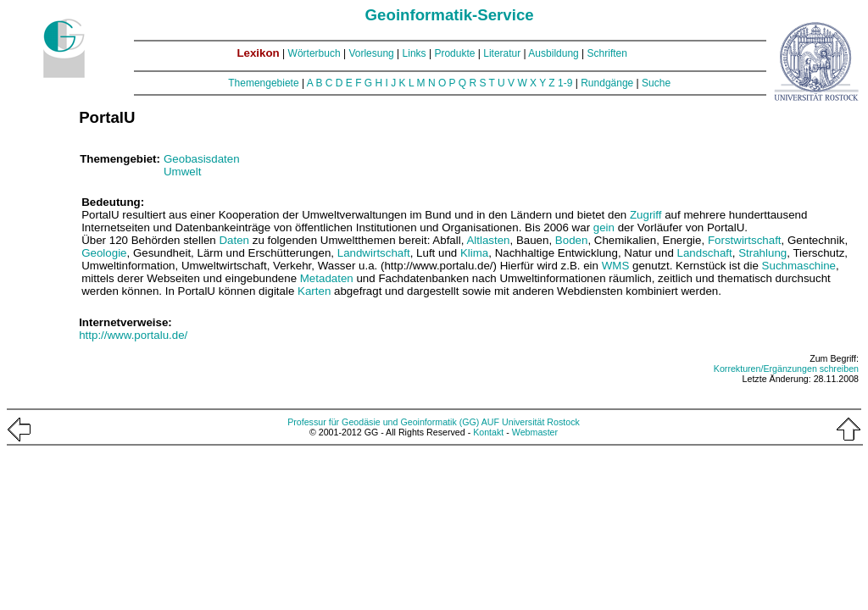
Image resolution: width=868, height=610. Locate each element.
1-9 (565, 83)
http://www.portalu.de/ (133, 335)
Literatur (502, 53)
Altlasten (488, 240)
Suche (656, 83)
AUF (490, 422)
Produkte (454, 53)
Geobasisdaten (202, 159)
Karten (314, 291)
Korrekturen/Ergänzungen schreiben (786, 369)
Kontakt (488, 432)
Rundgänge (607, 83)
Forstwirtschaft (745, 240)
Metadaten (327, 278)
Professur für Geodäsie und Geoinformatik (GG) (383, 422)
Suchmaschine (799, 266)
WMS (616, 266)
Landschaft (705, 253)
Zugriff (646, 215)
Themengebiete (263, 83)
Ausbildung (553, 53)
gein (604, 227)
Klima (474, 253)
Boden (572, 240)
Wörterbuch (314, 53)
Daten (234, 240)
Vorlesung (371, 53)
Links (415, 53)
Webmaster (535, 432)
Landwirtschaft (374, 253)
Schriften (607, 53)
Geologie (104, 253)
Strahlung (762, 253)
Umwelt (182, 172)
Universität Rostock (541, 422)
